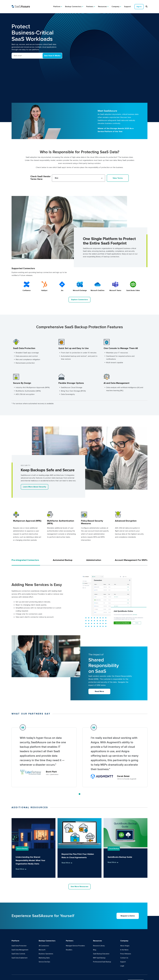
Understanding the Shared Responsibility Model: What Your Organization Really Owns (30, 834)
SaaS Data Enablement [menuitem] (20, 931)
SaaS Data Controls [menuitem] (18, 927)
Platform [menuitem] (57, 7)
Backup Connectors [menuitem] (73, 7)
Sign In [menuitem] (139, 7)
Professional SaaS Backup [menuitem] (102, 935)
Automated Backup (63, 533)
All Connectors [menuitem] (44, 919)
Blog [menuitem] (95, 923)
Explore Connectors (80, 273)
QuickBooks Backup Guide (120, 830)
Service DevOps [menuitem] (44, 935)
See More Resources (79, 860)
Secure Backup (22, 822)
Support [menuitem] (128, 7)
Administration (94, 533)
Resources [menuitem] (102, 7)
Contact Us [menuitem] (124, 931)
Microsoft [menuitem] (42, 923)
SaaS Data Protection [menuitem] (19, 919)
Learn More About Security (35, 460)
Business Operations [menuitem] (46, 927)
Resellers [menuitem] (69, 923)
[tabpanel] (44, 730)
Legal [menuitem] (122, 939)
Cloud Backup (114, 822)
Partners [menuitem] (90, 7)
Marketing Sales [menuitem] (44, 931)
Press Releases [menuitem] (126, 927)
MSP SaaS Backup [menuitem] (99, 931)
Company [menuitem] (115, 7)
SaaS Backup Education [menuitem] (101, 927)
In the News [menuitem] (124, 923)
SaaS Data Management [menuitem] (20, 923)
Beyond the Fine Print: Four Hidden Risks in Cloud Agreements (78, 829)
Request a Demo (128, 889)
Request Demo (136, 956)
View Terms (118, 151)
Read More (99, 664)
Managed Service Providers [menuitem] (75, 919)
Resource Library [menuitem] (99, 919)
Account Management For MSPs (131, 533)
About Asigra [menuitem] (125, 919)
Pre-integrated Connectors (25, 533)
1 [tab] (79, 767)
